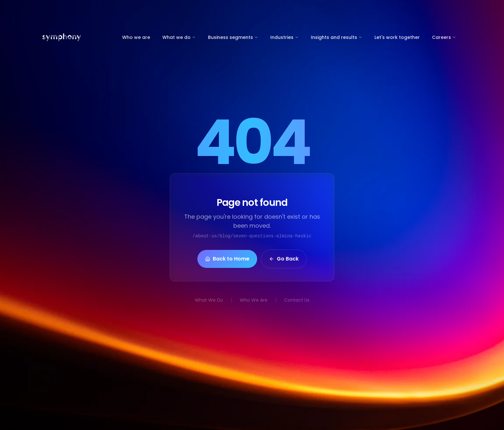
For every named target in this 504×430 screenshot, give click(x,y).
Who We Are (254, 300)
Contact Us (297, 300)
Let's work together (397, 37)
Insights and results (337, 37)
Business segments (233, 37)
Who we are (136, 37)
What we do (179, 37)
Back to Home (227, 260)
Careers (444, 37)
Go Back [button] (284, 260)
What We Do (209, 300)
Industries (284, 37)
